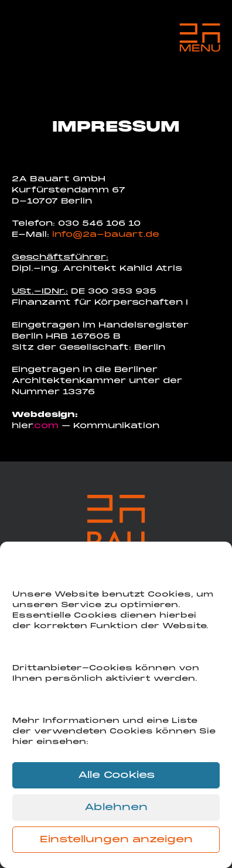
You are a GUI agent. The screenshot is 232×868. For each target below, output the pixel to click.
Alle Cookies (116, 776)
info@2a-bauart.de (106, 235)
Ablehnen (116, 808)
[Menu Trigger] (200, 38)
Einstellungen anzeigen (116, 840)
